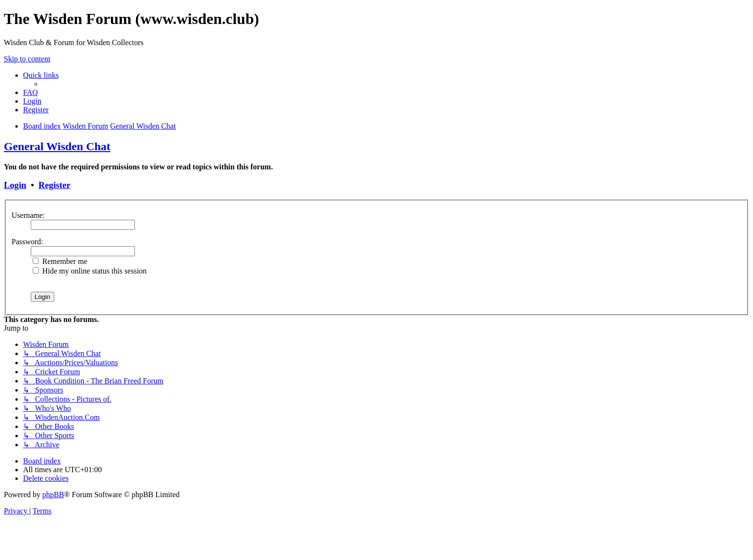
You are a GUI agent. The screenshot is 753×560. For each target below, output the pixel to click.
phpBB (53, 494)
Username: (28, 215)
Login (15, 185)
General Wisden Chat (57, 146)
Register (54, 185)
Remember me (60, 261)
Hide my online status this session (90, 271)
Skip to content (27, 59)
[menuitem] (30, 92)
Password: (27, 242)
